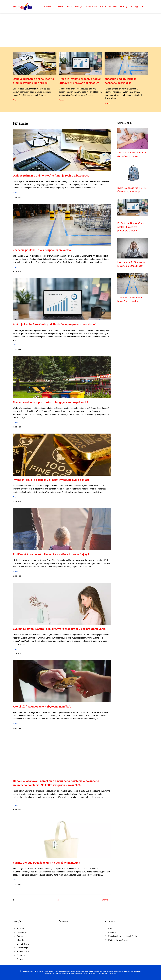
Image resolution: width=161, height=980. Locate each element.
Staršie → (106, 900)
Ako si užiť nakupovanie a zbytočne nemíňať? (42, 707)
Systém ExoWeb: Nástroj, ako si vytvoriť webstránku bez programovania (59, 629)
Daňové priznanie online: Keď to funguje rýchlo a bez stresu (51, 176)
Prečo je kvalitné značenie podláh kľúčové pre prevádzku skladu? (55, 324)
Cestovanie (58, 7)
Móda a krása (91, 7)
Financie (69, 7)
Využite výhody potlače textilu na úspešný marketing (47, 863)
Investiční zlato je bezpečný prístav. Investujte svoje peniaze (51, 480)
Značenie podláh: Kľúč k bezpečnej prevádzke (42, 250)
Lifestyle (79, 7)
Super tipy (134, 7)
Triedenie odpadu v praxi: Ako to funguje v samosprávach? (51, 402)
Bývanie (48, 7)
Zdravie (144, 7)
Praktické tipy (105, 7)
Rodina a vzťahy (120, 7)
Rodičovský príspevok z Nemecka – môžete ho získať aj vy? (51, 554)
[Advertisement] (80, 30)
